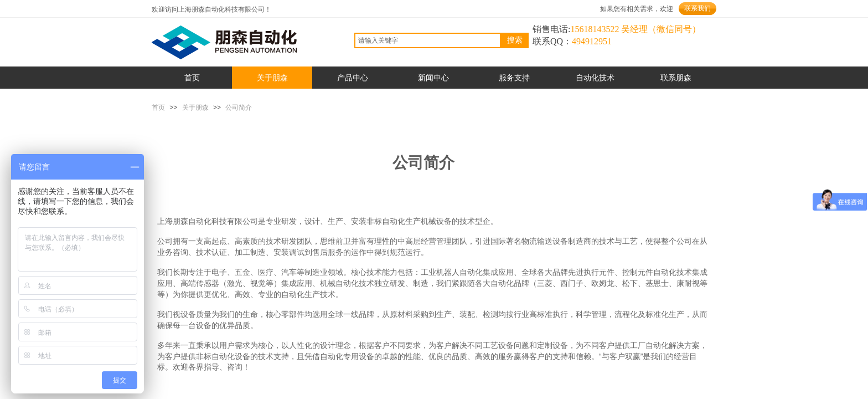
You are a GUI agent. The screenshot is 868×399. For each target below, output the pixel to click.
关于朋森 (195, 108)
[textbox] (428, 40)
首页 (158, 108)
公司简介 (239, 108)
